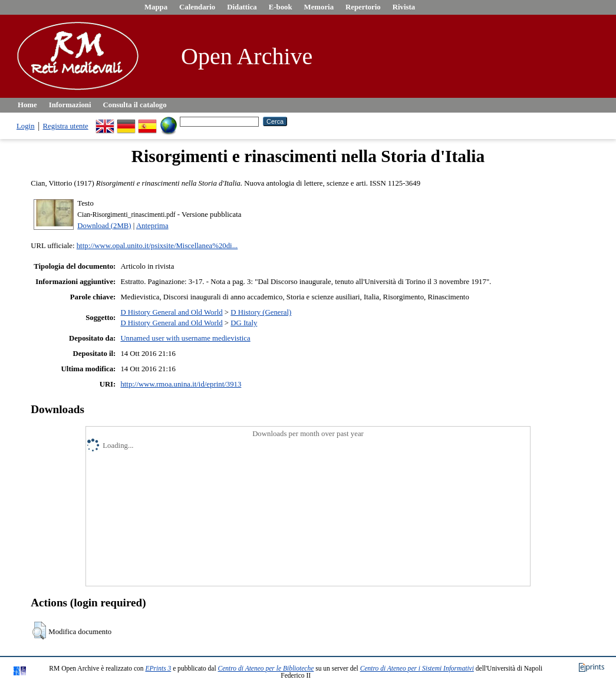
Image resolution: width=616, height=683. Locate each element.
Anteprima (152, 226)
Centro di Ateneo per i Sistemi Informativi (417, 668)
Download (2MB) (104, 226)
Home (27, 105)
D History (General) (261, 312)
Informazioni (70, 105)
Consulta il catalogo (135, 105)
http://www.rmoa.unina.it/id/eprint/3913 (181, 384)
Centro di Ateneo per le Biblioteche (266, 668)
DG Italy (244, 323)
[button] (39, 631)
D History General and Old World (171, 312)
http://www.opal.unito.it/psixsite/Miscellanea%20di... (157, 246)
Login (26, 126)
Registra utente (66, 126)
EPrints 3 (158, 668)
